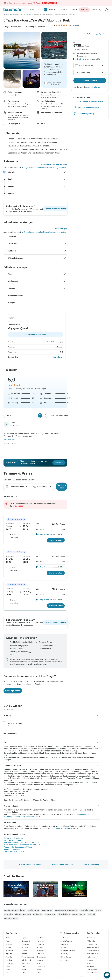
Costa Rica (41, 967)
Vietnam (24, 954)
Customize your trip (86, 114)
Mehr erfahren (58, 357)
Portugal (40, 947)
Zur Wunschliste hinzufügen (29, 865)
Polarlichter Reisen (94, 951)
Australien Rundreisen (12, 840)
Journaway (64, 954)
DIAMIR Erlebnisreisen (68, 951)
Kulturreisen (91, 957)
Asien (8, 941)
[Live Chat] (107, 975)
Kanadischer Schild (87, 910)
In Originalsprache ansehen (32, 168)
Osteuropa (41, 944)
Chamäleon (64, 944)
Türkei (39, 963)
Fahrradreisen (92, 944)
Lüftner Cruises (66, 957)
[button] (51, 534)
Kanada (40, 970)
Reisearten (64, 10)
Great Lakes (9, 914)
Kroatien (40, 938)
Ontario (98, 910)
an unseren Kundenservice (62, 828)
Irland (24, 967)
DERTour (64, 947)
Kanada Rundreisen (11, 918)
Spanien (40, 960)
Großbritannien (27, 963)
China (8, 967)
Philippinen (25, 944)
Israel (8, 973)
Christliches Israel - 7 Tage (14, 851)
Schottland (41, 951)
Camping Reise (50, 914)
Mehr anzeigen (9, 440)
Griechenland (26, 960)
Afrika (8, 938)
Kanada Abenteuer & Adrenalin (15, 910)
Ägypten (9, 954)
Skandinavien (42, 957)
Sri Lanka (25, 947)
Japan (24, 938)
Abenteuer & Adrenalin (23, 914)
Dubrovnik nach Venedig (13, 849)
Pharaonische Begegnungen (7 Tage (18, 847)
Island (24, 970)
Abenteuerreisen (93, 938)
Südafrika (9, 963)
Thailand (25, 951)
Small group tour (34, 910)
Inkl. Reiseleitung (64, 914)
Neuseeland (26, 941)
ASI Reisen (64, 938)
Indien (8, 970)
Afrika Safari (91, 941)
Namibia (9, 960)
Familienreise (38, 914)
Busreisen (90, 960)
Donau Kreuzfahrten (28, 957)
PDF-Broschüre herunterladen (90, 102)
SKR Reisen (65, 960)
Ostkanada (92, 914)
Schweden (41, 954)
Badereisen (91, 967)
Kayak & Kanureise (79, 914)
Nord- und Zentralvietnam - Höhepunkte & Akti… (22, 843)
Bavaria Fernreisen (67, 941)
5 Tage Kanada (47, 910)
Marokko (9, 957)
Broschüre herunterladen (62, 865)
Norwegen (41, 941)
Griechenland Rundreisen (13, 838)
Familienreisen (92, 970)
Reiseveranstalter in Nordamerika (66, 910)
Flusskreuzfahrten (93, 947)
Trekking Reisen (93, 954)
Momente (74, 10)
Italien (24, 973)
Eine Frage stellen (91, 865)
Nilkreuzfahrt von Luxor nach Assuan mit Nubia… (23, 845)
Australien (10, 944)
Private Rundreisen (94, 973)
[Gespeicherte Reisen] (101, 10)
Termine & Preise (62, 487)
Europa (9, 947)
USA (39, 973)
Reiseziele (53, 10)
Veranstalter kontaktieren (88, 108)
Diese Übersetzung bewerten (54, 168)
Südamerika (10, 951)
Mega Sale (84, 10)
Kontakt (94, 10)
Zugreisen (90, 963)
